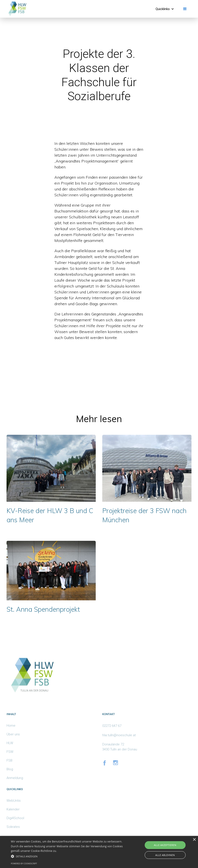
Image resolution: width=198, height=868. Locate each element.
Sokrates (13, 827)
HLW (10, 743)
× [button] (194, 840)
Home (11, 726)
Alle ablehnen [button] (165, 855)
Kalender (13, 809)
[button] (165, 9)
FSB (9, 760)
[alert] (99, 852)
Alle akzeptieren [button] (165, 845)
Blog (10, 769)
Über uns (13, 734)
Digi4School (15, 818)
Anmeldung (15, 778)
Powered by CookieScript (24, 864)
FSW (10, 752)
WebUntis (14, 801)
